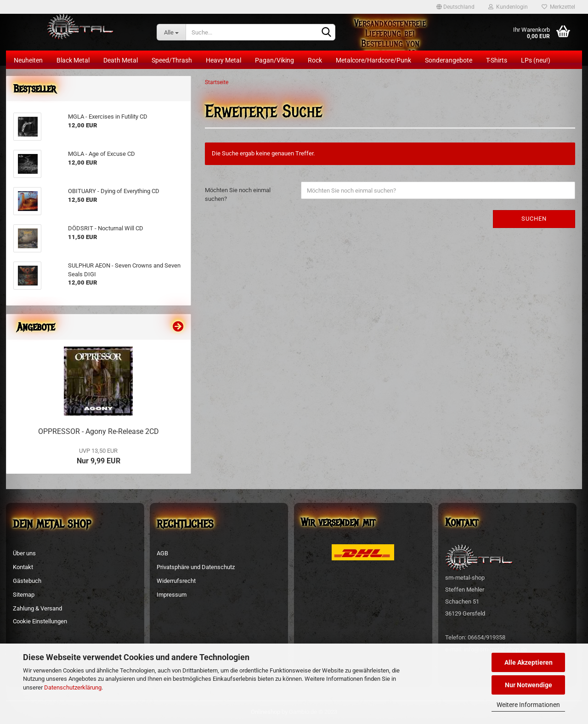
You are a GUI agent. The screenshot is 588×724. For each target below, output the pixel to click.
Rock (315, 60)
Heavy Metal (223, 60)
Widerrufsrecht (176, 581)
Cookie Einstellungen (40, 621)
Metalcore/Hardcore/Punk (373, 60)
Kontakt (23, 567)
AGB (162, 553)
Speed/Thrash (172, 60)
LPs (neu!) (536, 60)
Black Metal (73, 60)
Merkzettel (558, 7)
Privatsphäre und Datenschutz (196, 567)
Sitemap (24, 595)
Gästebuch (27, 581)
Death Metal (121, 60)
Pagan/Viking (274, 60)
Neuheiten (28, 60)
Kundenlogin (508, 7)
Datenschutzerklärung (73, 687)
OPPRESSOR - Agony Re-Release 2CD (99, 431)
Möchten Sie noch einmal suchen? (238, 194)
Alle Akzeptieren (529, 662)
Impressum (172, 595)
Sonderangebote (449, 60)
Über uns (24, 553)
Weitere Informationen (528, 705)
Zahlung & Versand (37, 608)
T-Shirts (497, 60)
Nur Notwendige (529, 685)
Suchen (534, 219)
